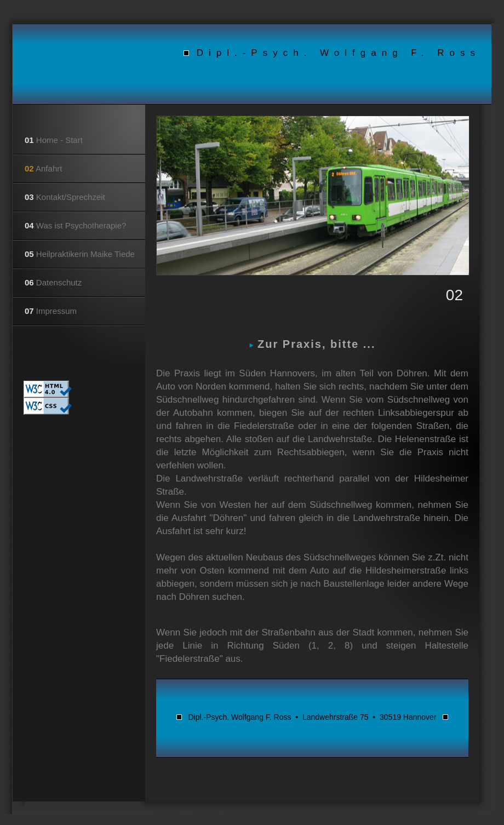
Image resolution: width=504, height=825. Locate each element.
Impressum (51, 311)
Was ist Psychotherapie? (75, 225)
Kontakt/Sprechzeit (65, 197)
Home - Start (54, 140)
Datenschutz (53, 282)
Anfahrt (43, 168)
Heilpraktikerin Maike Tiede (80, 254)
